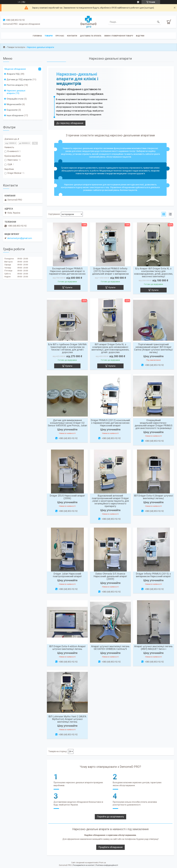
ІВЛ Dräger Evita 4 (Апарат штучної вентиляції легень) (153, 497)
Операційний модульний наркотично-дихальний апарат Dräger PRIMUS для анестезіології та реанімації (153, 424)
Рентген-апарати (15, 85)
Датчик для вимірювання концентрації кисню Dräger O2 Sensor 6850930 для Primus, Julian (67, 423)
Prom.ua (103, 863)
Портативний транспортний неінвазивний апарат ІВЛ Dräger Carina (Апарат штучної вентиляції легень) (153, 348)
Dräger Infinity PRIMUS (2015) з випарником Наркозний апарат (153, 575)
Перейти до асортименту (110, 817)
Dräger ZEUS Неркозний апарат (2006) (67, 497)
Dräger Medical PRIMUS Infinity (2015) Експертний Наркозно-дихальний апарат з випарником (110, 271)
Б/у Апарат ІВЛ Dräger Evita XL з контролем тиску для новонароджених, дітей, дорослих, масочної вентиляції (153, 272)
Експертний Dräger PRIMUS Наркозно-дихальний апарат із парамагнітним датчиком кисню (67, 271)
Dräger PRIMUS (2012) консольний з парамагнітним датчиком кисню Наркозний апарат (110, 423)
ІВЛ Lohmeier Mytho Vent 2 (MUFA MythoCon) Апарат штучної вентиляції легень (67, 719)
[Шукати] (158, 22)
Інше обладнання (15, 115)
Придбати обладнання (110, 847)
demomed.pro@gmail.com (20, 238)
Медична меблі (14, 104)
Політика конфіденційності (107, 865)
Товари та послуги (16, 47)
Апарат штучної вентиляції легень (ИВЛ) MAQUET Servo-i (153, 648)
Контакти (72, 36)
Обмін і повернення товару (119, 36)
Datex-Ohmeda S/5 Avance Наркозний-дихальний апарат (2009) (110, 576)
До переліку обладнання (70, 123)
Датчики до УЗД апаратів (19, 80)
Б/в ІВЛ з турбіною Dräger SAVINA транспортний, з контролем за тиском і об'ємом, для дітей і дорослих (67, 348)
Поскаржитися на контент (84, 865)
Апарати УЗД (13, 74)
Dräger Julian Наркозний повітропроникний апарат (67, 575)
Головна (37, 36)
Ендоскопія (12, 110)
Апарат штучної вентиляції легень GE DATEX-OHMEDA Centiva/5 (110, 648)
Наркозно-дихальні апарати (16, 92)
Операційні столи (15, 99)
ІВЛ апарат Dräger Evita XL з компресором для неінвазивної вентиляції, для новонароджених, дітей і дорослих (110, 348)
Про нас (60, 36)
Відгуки (140, 36)
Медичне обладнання (15, 69)
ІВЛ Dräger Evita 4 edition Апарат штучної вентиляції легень (67, 648)
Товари (49, 36)
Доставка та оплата (91, 36)
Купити (69, 287)
